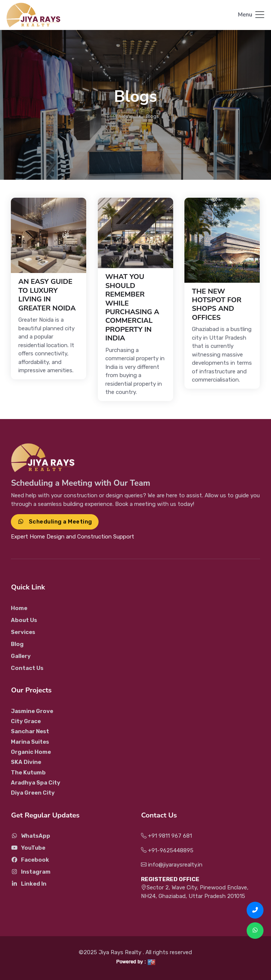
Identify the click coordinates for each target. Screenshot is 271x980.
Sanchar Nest (30, 731)
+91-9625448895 (167, 850)
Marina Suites (30, 742)
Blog (17, 644)
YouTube (28, 848)
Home (123, 116)
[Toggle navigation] (252, 15)
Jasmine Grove (32, 711)
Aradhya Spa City (36, 783)
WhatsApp (31, 836)
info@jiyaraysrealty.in (172, 865)
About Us (24, 620)
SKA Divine (26, 762)
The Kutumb (28, 773)
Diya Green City (33, 793)
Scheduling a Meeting (55, 522)
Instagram (31, 872)
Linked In (29, 884)
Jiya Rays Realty (121, 952)
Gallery (21, 656)
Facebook (30, 860)
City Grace (26, 721)
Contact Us (27, 668)
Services (23, 632)
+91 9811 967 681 (166, 836)
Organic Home (31, 752)
